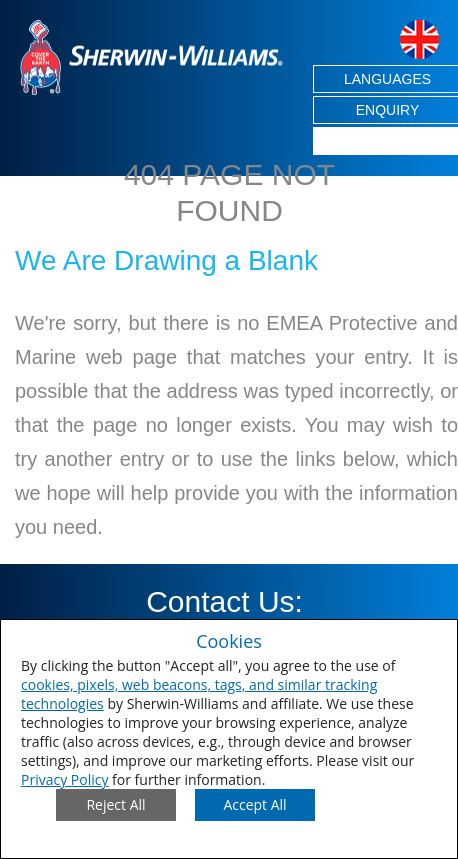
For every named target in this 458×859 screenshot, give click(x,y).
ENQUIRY (388, 110)
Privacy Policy (64, 779)
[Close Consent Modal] (116, 805)
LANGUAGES (387, 79)
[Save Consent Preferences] (255, 805)
